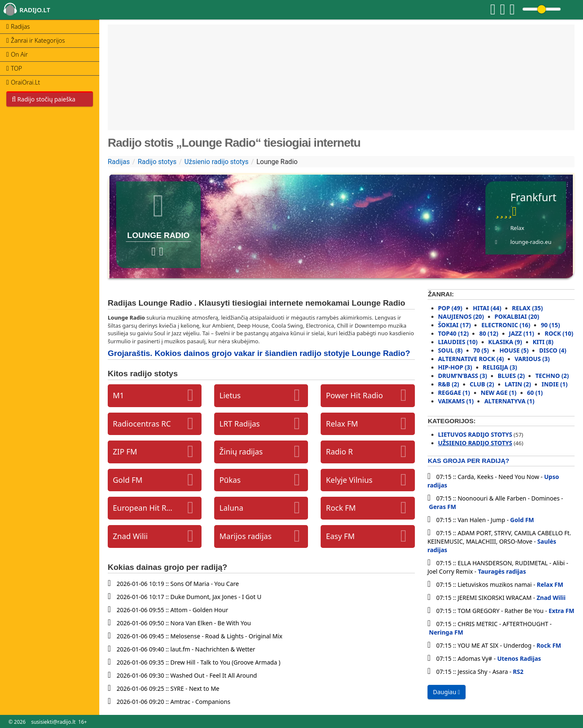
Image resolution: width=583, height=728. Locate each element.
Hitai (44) (487, 308)
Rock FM (341, 508)
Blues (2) (511, 376)
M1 (119, 395)
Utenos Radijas (519, 658)
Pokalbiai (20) (517, 316)
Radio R (339, 452)
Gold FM (128, 480)
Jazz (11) (522, 333)
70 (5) (481, 350)
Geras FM (442, 507)
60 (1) (535, 393)
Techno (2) (552, 376)
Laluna (231, 508)
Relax (517, 228)
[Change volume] (542, 9)
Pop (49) (450, 308)
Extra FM (562, 611)
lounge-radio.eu (531, 242)
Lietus (230, 395)
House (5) (514, 350)
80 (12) (489, 333)
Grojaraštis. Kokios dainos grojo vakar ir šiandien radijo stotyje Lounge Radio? (259, 353)
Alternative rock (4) (471, 359)
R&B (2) (449, 384)
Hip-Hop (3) (455, 367)
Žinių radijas (241, 452)
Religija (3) (500, 367)
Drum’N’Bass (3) (463, 376)
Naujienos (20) (461, 316)
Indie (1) (555, 384)
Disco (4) (553, 350)
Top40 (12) (454, 333)
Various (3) (532, 359)
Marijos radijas (245, 536)
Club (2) (482, 384)
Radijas (119, 162)
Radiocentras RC (142, 424)
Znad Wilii (130, 536)
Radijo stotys (157, 162)
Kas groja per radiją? (469, 461)
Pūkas (230, 480)
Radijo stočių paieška (44, 99)
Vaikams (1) (456, 401)
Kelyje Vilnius (349, 480)
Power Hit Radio (354, 395)
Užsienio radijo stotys (216, 162)
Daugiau (447, 692)
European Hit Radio (143, 508)
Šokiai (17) (455, 325)
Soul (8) (450, 350)
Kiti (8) (543, 342)
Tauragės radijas (502, 571)
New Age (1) (499, 393)
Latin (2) (518, 384)
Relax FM (342, 424)
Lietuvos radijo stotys (475, 434)
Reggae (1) (454, 393)
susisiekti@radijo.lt (53, 722)
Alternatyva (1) (509, 401)
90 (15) (550, 325)
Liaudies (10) (458, 342)
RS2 (518, 672)
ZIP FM (125, 452)
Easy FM (340, 536)
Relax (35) (527, 308)
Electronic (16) (506, 325)
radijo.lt (35, 10)
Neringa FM (446, 632)
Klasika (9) (505, 342)
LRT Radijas (240, 424)
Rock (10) (559, 333)
